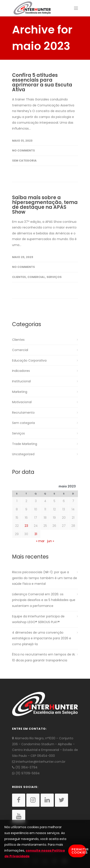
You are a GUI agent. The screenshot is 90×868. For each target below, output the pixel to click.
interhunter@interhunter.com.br (39, 762)
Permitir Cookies (79, 851)
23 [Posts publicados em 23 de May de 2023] (26, 526)
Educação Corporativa (29, 360)
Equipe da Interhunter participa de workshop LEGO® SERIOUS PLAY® (38, 619)
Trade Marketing (25, 444)
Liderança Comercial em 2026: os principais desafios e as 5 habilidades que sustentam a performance (44, 600)
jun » (51, 541)
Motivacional (22, 402)
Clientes (19, 277)
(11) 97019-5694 (26, 773)
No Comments (23, 150)
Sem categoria (24, 161)
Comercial (36, 277)
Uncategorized (23, 454)
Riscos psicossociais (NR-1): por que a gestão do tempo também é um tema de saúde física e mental (45, 578)
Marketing (20, 392)
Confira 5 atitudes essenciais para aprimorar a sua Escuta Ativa (42, 82)
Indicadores (21, 371)
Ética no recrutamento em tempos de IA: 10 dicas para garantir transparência (44, 657)
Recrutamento (23, 413)
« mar (40, 541)
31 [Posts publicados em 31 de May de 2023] (36, 534)
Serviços (54, 277)
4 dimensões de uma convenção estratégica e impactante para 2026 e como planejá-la (42, 638)
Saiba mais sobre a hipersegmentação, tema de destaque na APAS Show (45, 205)
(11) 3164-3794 (25, 767)
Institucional (21, 381)
